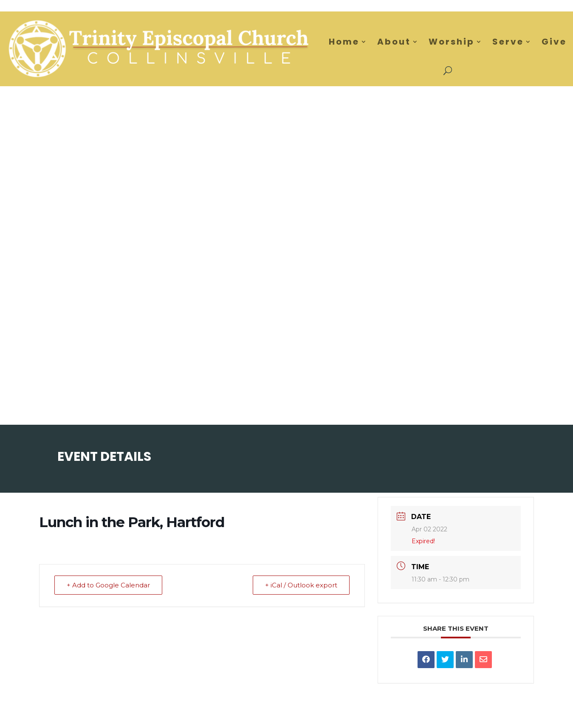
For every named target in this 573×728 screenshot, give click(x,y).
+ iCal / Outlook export (301, 585)
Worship (452, 42)
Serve (508, 42)
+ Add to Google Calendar (108, 585)
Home (344, 42)
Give (554, 42)
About (394, 42)
